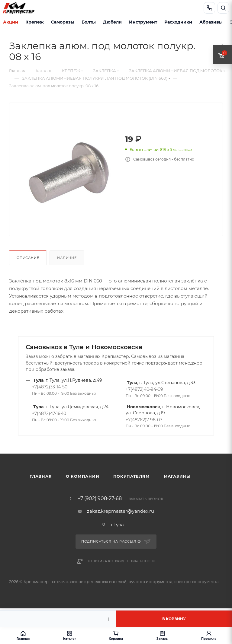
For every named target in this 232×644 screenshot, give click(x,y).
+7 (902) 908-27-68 (100, 499)
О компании (83, 476)
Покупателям (132, 476)
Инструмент (143, 22)
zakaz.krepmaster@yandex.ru (121, 511)
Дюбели (112, 22)
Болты (89, 22)
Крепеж (35, 22)
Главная (41, 476)
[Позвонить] (209, 8)
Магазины (177, 476)
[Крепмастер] (23, 8)
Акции (11, 22)
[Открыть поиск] (223, 8)
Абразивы (211, 22)
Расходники (178, 22)
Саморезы (63, 22)
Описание (28, 258)
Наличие (67, 258)
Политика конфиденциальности (121, 561)
